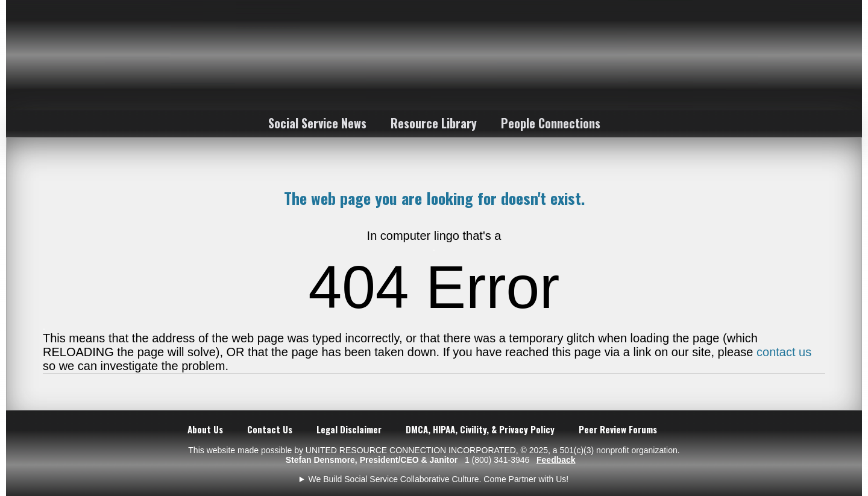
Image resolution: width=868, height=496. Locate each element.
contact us (784, 352)
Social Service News (317, 123)
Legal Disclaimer (349, 429)
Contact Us (270, 429)
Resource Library (434, 123)
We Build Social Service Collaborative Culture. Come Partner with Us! (439, 479)
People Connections (551, 123)
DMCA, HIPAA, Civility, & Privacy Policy (480, 429)
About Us (205, 429)
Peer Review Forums (618, 429)
